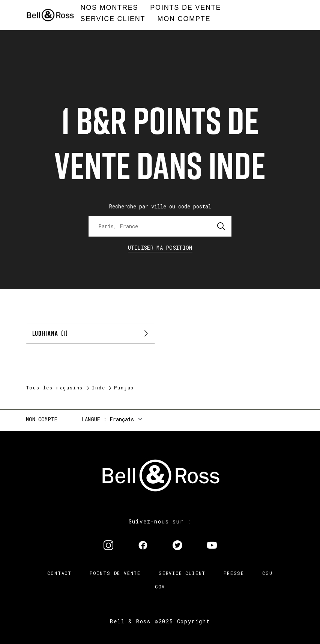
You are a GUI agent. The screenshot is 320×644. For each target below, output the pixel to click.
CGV (160, 587)
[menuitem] (110, 8)
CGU (267, 573)
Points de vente (115, 573)
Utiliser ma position (160, 248)
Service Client (182, 573)
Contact (59, 573)
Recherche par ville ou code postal (160, 206)
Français (122, 419)
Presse (234, 573)
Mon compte (42, 419)
